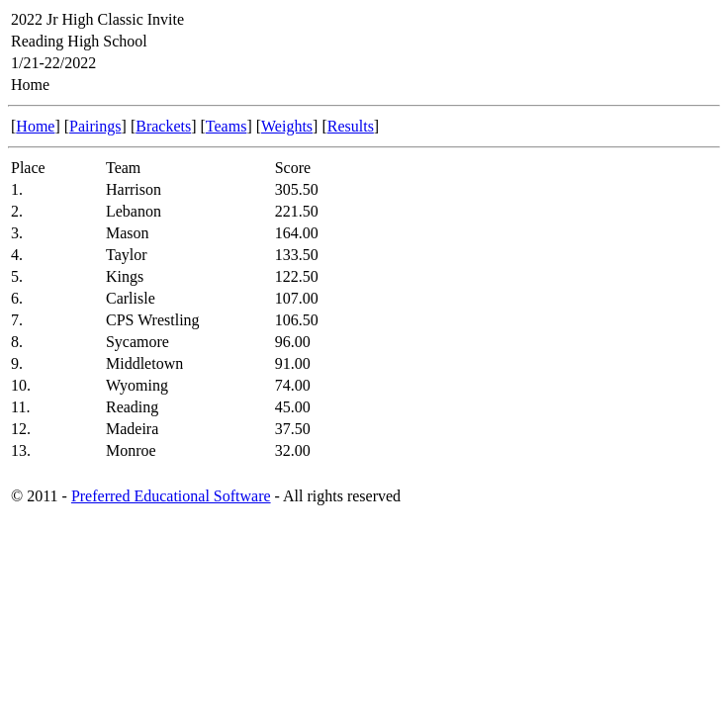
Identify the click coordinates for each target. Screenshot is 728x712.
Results (351, 126)
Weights (287, 126)
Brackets (163, 126)
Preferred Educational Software (171, 496)
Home (35, 126)
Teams (227, 126)
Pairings (95, 126)
